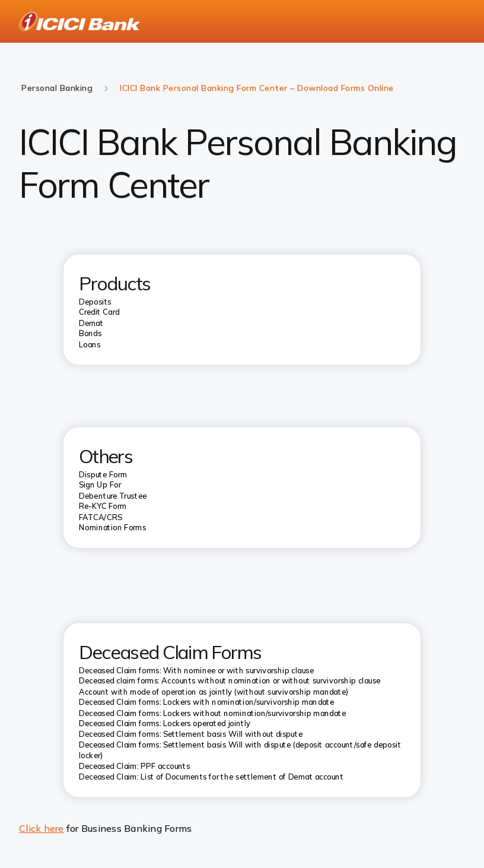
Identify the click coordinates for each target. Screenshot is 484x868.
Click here (42, 828)
